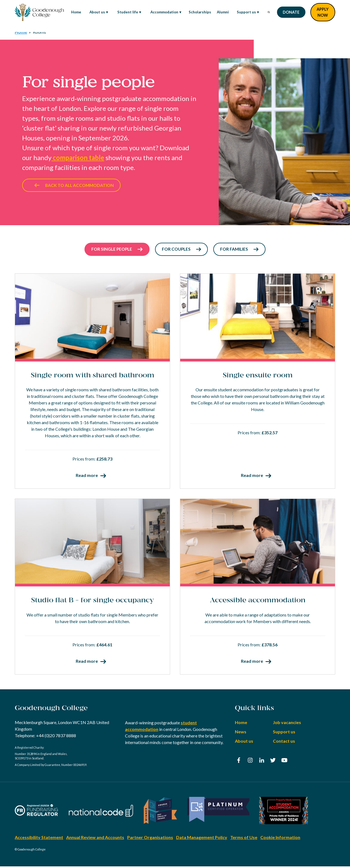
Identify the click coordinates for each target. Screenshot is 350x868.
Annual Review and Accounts (95, 839)
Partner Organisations (150, 839)
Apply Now (323, 12)
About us (95, 12)
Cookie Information (280, 839)
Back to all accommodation (76, 186)
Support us (245, 12)
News (241, 734)
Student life (126, 12)
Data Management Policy (202, 839)
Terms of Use (244, 839)
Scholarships (200, 12)
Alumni (223, 12)
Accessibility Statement (39, 839)
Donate (291, 12)
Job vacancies (287, 724)
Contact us (284, 743)
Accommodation (163, 12)
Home (76, 12)
